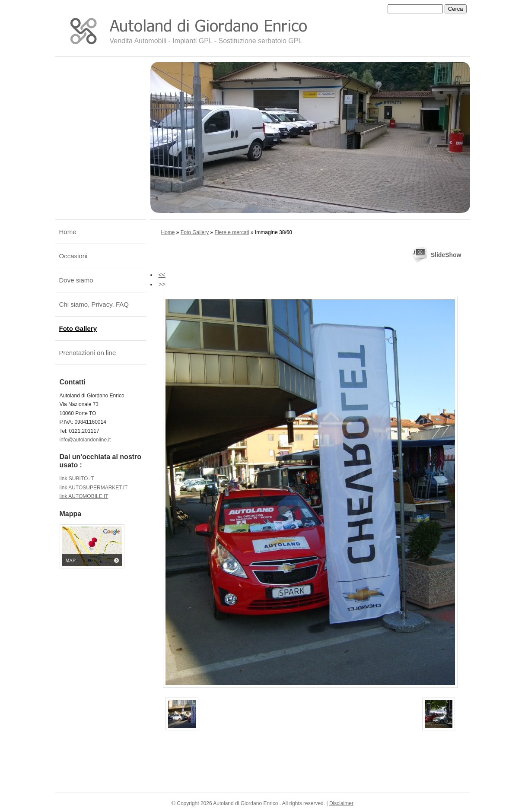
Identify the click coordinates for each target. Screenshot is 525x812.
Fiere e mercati (232, 232)
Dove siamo (76, 280)
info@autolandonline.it (85, 440)
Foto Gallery (195, 232)
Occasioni (73, 256)
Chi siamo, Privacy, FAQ (94, 304)
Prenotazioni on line (88, 353)
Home (168, 232)
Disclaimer (341, 803)
